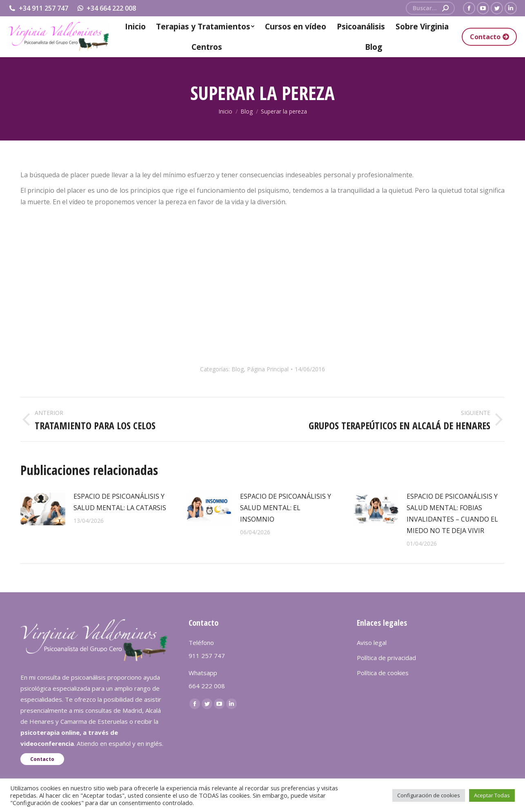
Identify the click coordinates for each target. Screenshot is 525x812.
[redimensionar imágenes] (43, 509)
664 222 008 (207, 686)
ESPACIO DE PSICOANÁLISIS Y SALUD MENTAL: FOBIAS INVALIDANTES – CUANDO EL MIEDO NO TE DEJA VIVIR (452, 513)
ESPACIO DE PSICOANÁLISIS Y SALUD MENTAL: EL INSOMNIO (286, 508)
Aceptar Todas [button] (492, 795)
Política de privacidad (386, 658)
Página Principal (268, 369)
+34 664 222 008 (106, 8)
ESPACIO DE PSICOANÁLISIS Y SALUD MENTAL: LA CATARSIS (120, 502)
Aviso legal (372, 642)
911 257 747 (207, 656)
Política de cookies (383, 673)
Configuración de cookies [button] (429, 795)
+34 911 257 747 (38, 8)
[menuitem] (135, 27)
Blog (238, 369)
